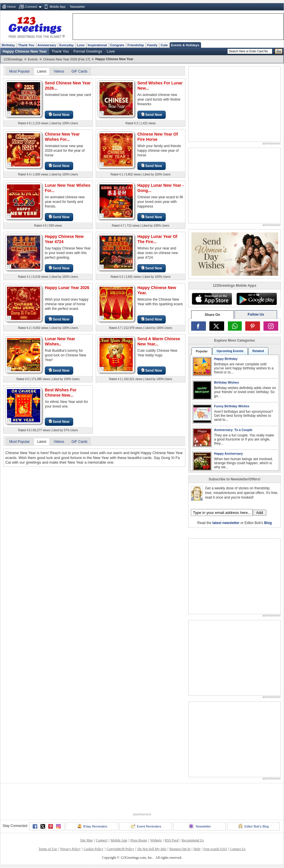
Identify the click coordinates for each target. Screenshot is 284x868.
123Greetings (13, 59)
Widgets (156, 840)
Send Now (59, 115)
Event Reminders (146, 826)
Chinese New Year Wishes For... (62, 137)
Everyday (67, 45)
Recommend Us (193, 840)
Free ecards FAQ (215, 849)
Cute (164, 45)
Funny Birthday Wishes (232, 406)
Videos (59, 71)
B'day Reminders (92, 826)
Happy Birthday (226, 359)
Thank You (26, 45)
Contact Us (238, 849)
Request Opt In (180, 849)
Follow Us (256, 314)
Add (260, 513)
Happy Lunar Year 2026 (67, 288)
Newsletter (78, 7)
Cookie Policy (93, 849)
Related (258, 351)
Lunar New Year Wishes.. (60, 341)
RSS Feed (171, 840)
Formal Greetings (88, 51)
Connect (31, 7)
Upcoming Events (230, 351)
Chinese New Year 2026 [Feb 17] (66, 59)
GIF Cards (79, 71)
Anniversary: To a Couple (233, 430)
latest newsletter (226, 523)
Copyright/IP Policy (120, 849)
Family (152, 45)
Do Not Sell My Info (152, 849)
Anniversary (47, 45)
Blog (268, 523)
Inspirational (97, 45)
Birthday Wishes (226, 382)
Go (279, 51)
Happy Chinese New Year (25, 51)
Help (197, 849)
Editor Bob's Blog (253, 826)
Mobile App (58, 7)
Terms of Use (48, 849)
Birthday (8, 45)
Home (11, 7)
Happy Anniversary (228, 454)
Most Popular (20, 71)
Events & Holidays (185, 45)
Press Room (139, 840)
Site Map (86, 840)
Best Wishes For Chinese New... (61, 393)
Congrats (117, 45)
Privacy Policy (70, 849)
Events (33, 59)
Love (81, 45)
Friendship (136, 45)
